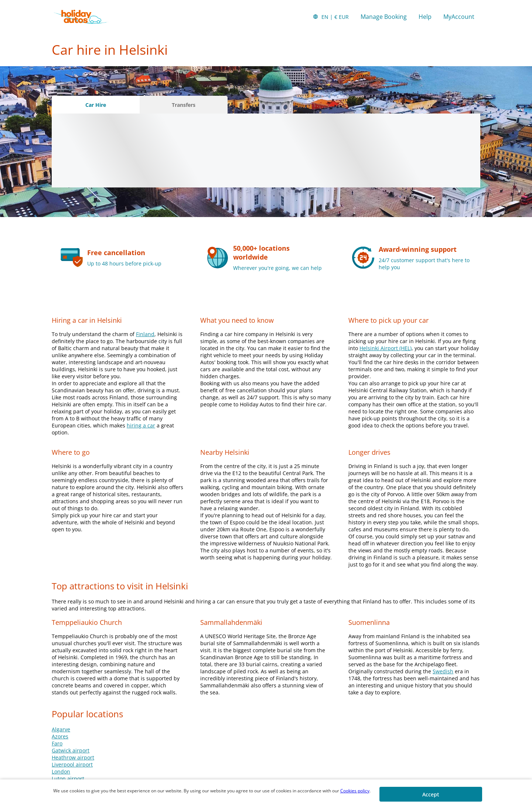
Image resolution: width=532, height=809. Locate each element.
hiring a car (141, 425)
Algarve (61, 729)
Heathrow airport (73, 757)
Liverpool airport (72, 764)
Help (425, 17)
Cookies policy (355, 791)
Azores (60, 736)
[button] (331, 17)
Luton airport (68, 778)
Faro (57, 743)
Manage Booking (384, 17)
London (61, 771)
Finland (145, 334)
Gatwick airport (71, 750)
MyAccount (459, 17)
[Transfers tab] (184, 105)
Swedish (443, 671)
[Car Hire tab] (96, 105)
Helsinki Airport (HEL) (386, 348)
